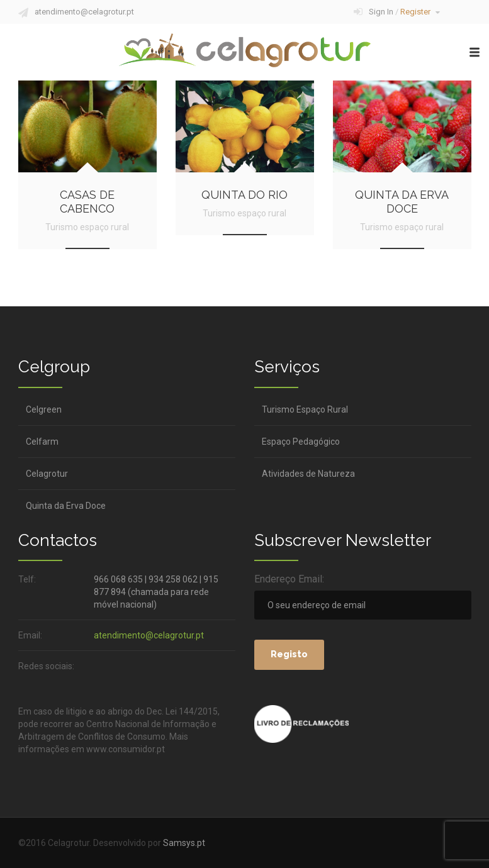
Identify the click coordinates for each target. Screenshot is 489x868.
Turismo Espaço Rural (305, 409)
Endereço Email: (289, 579)
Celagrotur (47, 474)
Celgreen (44, 409)
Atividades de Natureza (308, 474)
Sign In (404, 12)
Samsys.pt (184, 843)
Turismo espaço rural (87, 227)
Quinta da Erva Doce (402, 202)
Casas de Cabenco (87, 202)
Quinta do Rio (244, 195)
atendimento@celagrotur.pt (84, 12)
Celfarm (42, 442)
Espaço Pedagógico (301, 442)
